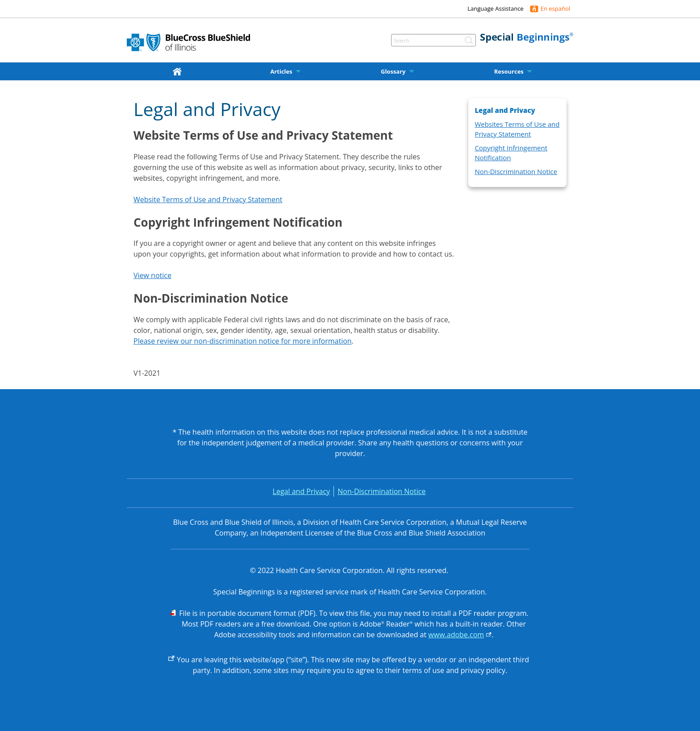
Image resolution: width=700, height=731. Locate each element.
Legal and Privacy (302, 491)
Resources (509, 72)
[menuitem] (179, 71)
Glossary (393, 72)
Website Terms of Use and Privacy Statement (208, 199)
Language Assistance (495, 8)
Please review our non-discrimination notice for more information (243, 341)
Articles (281, 72)
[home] (179, 71)
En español (555, 8)
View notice (152, 275)
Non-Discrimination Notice (516, 171)
